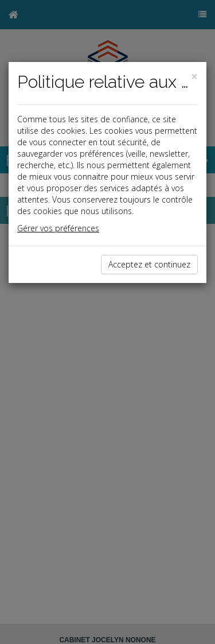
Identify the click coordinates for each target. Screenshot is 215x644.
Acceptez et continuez (149, 264)
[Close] (194, 77)
